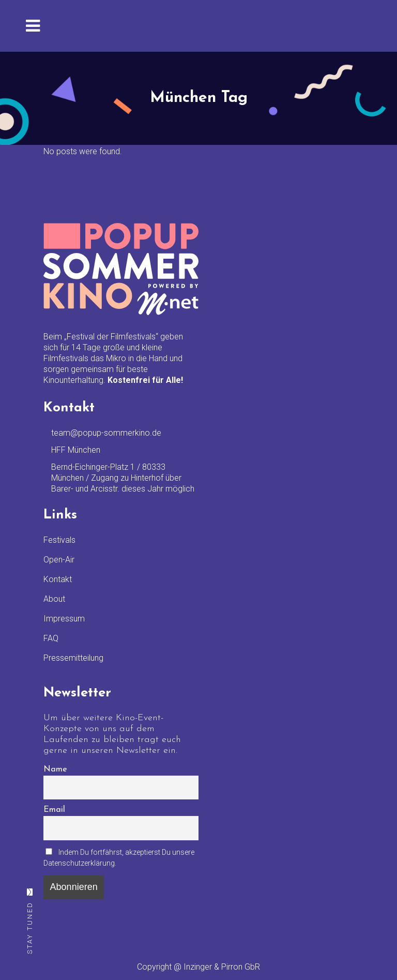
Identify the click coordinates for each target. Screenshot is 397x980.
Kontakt (58, 579)
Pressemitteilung (73, 658)
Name (55, 769)
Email (54, 810)
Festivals (59, 540)
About (54, 599)
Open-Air (59, 560)
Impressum (64, 619)
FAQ (51, 638)
